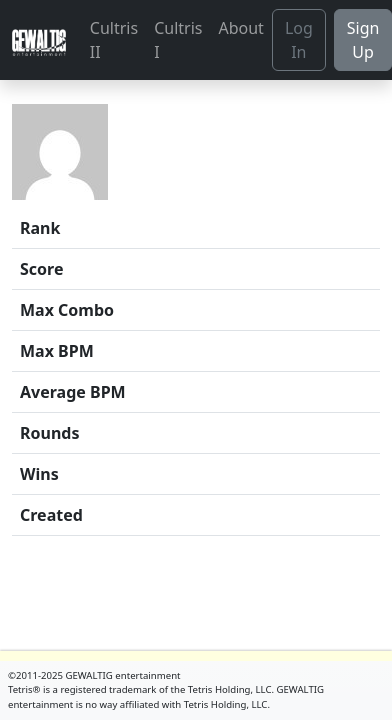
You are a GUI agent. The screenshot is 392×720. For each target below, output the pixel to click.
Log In (299, 40)
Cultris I (178, 40)
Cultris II (114, 40)
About (240, 28)
